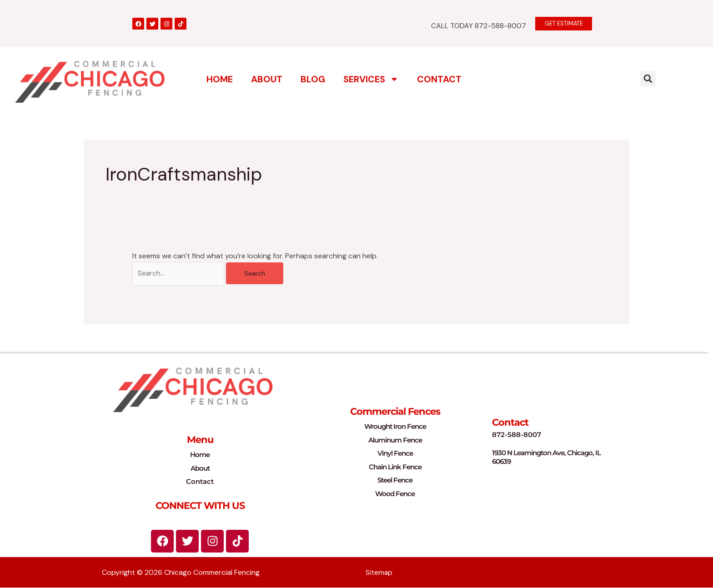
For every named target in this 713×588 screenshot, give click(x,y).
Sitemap (379, 573)
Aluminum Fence (395, 440)
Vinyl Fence (395, 454)
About (267, 79)
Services (371, 79)
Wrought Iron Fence (395, 427)
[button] (648, 78)
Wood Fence (395, 494)
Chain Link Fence (395, 467)
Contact (439, 79)
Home (220, 79)
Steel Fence (395, 480)
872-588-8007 (517, 435)
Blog (313, 79)
